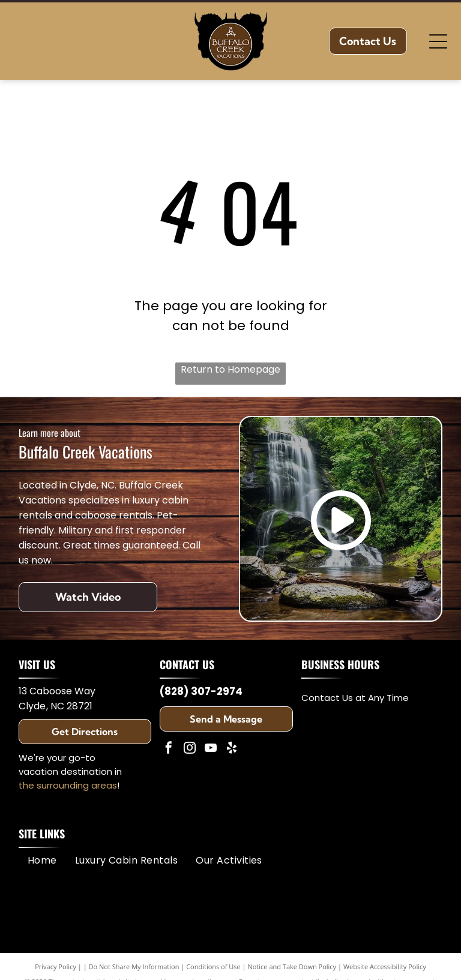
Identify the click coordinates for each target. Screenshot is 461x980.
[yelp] (232, 749)
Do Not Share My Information (134, 966)
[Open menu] (438, 41)
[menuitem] (42, 860)
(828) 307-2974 (201, 691)
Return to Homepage (230, 369)
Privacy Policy (56, 966)
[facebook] (169, 749)
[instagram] (190, 749)
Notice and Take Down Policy (292, 966)
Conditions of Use (213, 966)
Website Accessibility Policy (385, 966)
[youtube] (211, 749)
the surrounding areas (68, 785)
